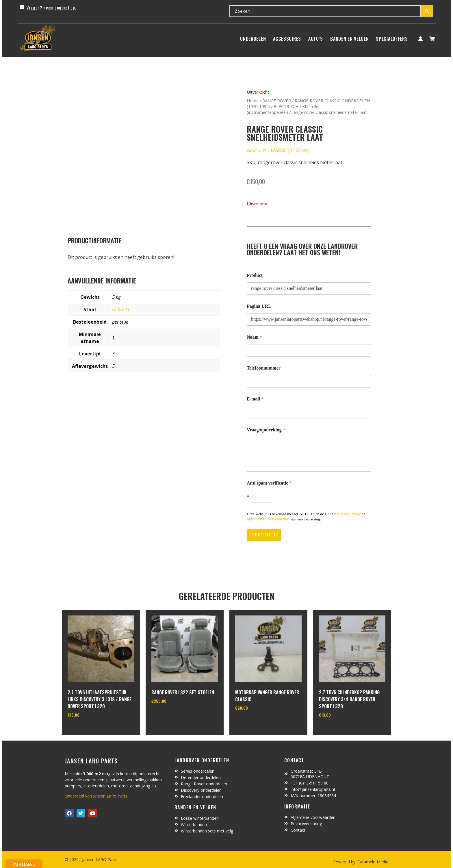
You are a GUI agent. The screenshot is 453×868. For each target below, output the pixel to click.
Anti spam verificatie (269, 483)
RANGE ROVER (277, 101)
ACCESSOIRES (287, 39)
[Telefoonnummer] (309, 381)
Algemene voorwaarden (268, 519)
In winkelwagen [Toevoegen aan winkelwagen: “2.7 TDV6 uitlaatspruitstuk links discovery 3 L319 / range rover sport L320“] (89, 730)
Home (253, 101)
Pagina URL (259, 306)
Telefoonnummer (264, 368)
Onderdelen (253, 39)
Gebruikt (121, 309)
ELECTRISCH (286, 106)
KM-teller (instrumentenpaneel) (283, 109)
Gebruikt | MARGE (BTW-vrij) (278, 150)
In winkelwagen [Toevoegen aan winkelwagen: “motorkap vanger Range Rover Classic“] (257, 723)
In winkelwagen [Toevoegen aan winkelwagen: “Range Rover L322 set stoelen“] (173, 716)
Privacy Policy (349, 514)
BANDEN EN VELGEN (349, 39)
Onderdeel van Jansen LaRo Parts (96, 796)
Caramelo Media (372, 862)
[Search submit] (427, 11)
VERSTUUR (264, 535)
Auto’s (316, 39)
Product (255, 275)
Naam (254, 337)
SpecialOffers (392, 39)
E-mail (255, 399)
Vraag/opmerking (266, 430)
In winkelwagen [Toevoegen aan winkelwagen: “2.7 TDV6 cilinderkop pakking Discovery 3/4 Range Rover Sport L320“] (340, 730)
